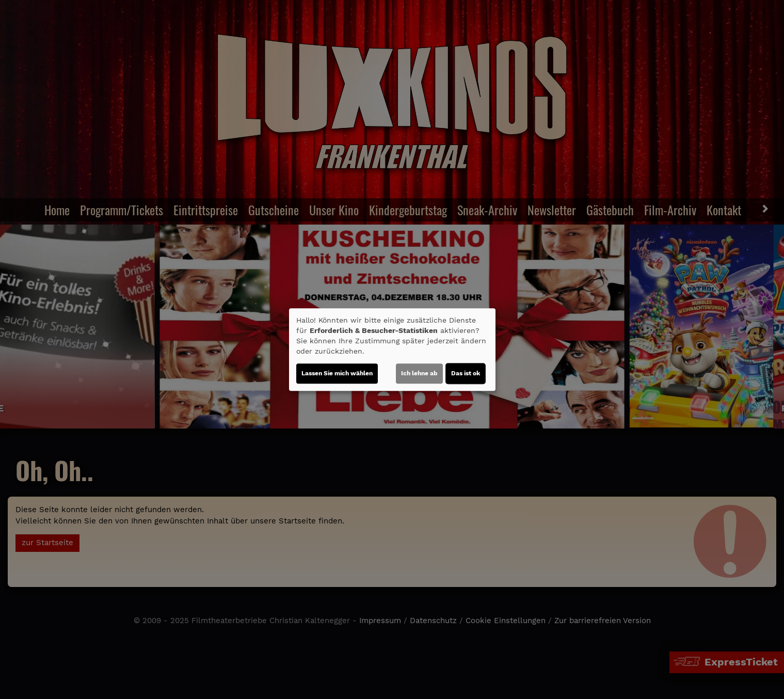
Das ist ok (466, 373)
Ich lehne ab (419, 373)
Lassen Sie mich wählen (337, 373)
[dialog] (392, 349)
